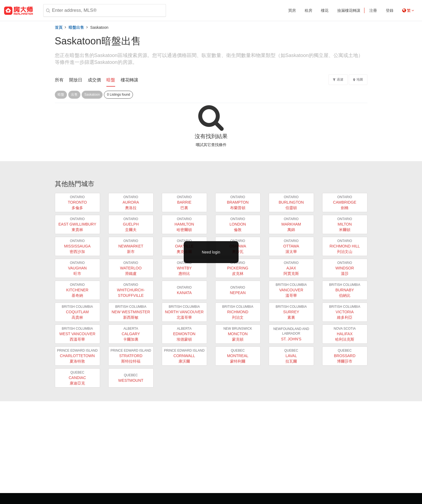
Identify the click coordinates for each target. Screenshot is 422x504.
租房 (308, 10)
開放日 (76, 80)
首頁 (59, 27)
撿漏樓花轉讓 (349, 10)
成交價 (94, 80)
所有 (59, 80)
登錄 (390, 10)
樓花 (325, 10)
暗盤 (111, 80)
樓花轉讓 (129, 80)
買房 (292, 10)
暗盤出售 (76, 27)
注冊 (373, 10)
